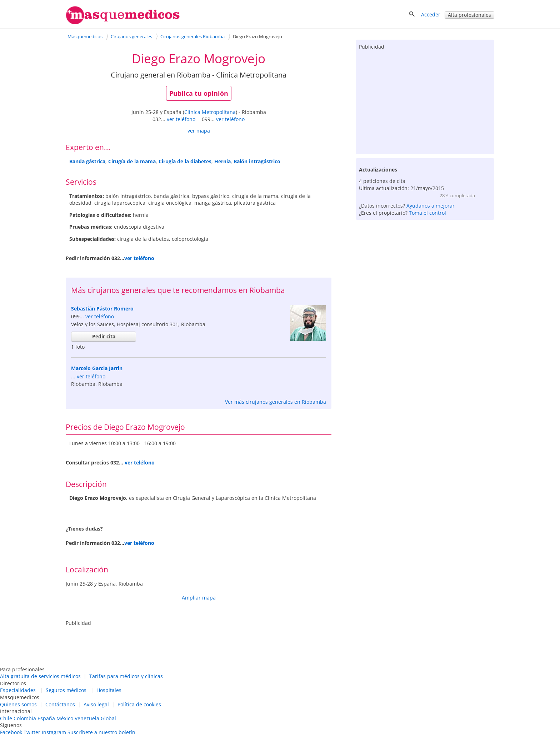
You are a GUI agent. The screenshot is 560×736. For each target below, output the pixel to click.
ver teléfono (181, 119)
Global (108, 718)
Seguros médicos (66, 690)
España (46, 718)
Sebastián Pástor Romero (102, 309)
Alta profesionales (469, 15)
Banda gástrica (87, 161)
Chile (6, 718)
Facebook (11, 732)
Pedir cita (104, 336)
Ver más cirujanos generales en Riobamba (276, 402)
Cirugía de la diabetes (185, 161)
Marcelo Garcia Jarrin (97, 368)
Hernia (222, 161)
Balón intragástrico (257, 161)
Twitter (32, 732)
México (65, 718)
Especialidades (18, 690)
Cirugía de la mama (132, 161)
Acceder (431, 14)
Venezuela (87, 718)
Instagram (54, 732)
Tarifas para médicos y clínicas (126, 676)
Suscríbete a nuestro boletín (101, 732)
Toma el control (427, 213)
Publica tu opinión (199, 93)
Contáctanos (60, 704)
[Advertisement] (425, 100)
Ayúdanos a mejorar (431, 206)
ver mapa (199, 131)
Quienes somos (18, 704)
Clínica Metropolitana (210, 112)
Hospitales (109, 690)
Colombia (25, 718)
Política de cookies (139, 704)
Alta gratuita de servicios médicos (40, 676)
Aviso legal (96, 704)
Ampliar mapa (199, 598)
